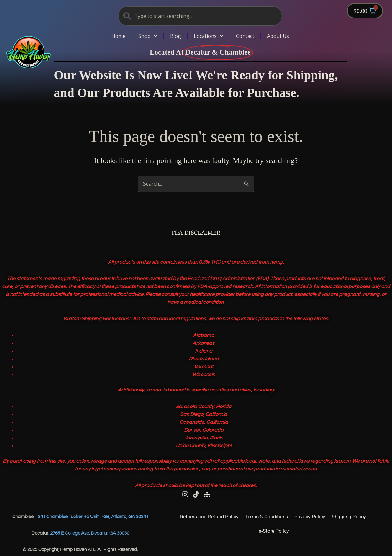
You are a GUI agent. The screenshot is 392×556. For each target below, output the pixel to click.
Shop (148, 36)
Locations (209, 36)
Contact (245, 36)
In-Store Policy (273, 531)
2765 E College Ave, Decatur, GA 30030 (90, 533)
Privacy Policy (310, 517)
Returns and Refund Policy (209, 517)
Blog (175, 36)
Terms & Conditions (266, 517)
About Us (278, 36)
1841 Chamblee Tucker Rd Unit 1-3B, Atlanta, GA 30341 (92, 517)
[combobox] (200, 16)
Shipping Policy (349, 517)
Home (119, 36)
